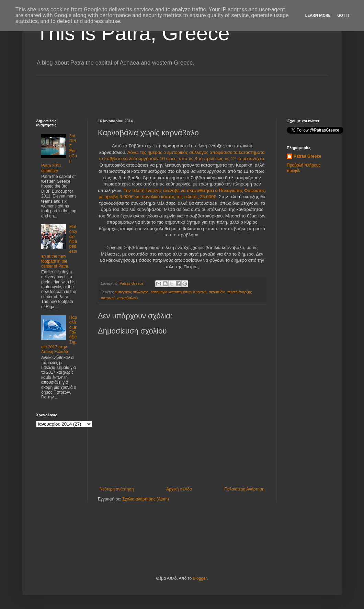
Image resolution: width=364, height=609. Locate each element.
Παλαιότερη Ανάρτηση (244, 489)
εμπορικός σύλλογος (132, 292)
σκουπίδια (217, 292)
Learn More (318, 15)
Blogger (200, 578)
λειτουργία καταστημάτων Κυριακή (179, 292)
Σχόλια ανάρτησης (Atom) (146, 499)
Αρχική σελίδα (179, 489)
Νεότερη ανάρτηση (117, 489)
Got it (344, 15)
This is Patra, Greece (133, 33)
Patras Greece (308, 156)
